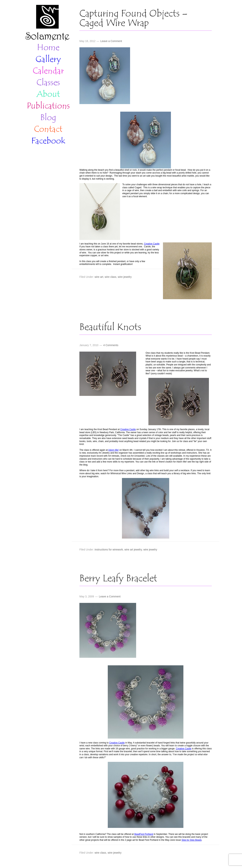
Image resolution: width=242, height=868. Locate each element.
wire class (111, 277)
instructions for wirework (109, 550)
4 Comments (111, 345)
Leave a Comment (111, 41)
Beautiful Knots (110, 328)
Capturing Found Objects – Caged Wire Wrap (133, 19)
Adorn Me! (114, 450)
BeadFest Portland (144, 834)
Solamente (47, 23)
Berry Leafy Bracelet (118, 579)
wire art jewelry (133, 550)
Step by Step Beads (192, 840)
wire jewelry (125, 277)
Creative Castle (152, 244)
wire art (99, 277)
